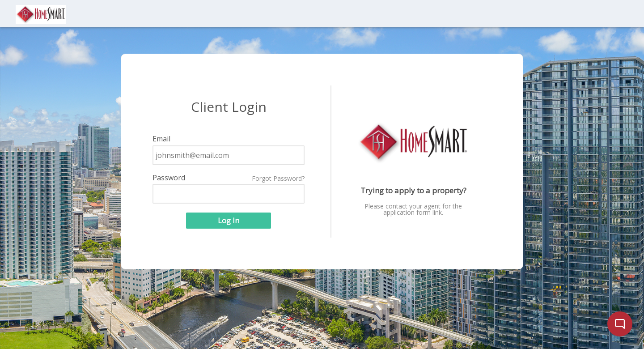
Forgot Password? (278, 179)
